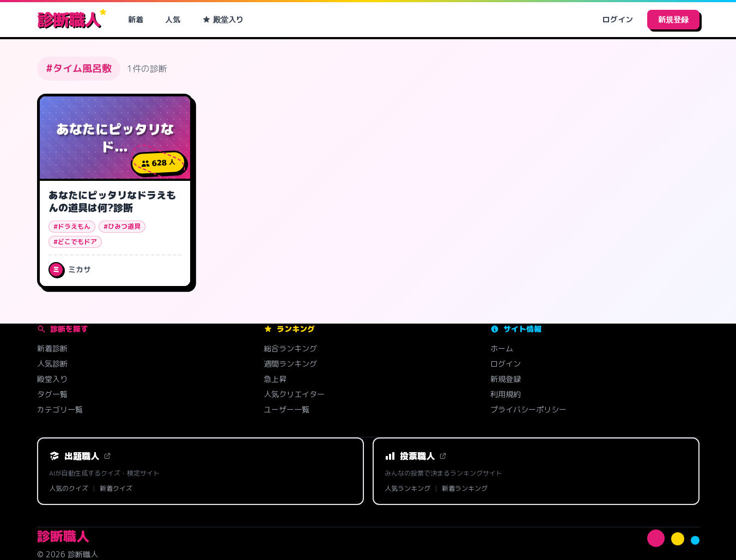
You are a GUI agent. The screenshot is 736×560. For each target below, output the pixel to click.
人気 (173, 19)
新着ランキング (465, 489)
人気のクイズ (69, 489)
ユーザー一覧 (287, 409)
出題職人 (80, 456)
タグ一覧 (52, 394)
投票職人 (416, 456)
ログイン (618, 19)
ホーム (502, 348)
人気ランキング (407, 489)
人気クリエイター (294, 394)
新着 (136, 19)
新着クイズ (116, 489)
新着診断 (52, 348)
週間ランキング (290, 364)
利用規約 (506, 394)
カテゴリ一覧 (60, 409)
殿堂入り (223, 19)
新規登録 (673, 19)
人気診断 (52, 364)
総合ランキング (290, 348)
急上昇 (275, 379)
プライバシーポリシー (528, 409)
